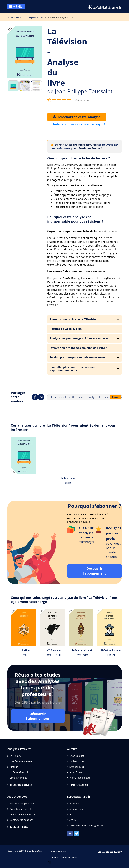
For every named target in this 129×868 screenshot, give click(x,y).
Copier (116, 397)
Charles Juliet (77, 756)
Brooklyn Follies (18, 778)
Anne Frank (76, 772)
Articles (74, 820)
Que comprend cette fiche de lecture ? (79, 158)
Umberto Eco (77, 761)
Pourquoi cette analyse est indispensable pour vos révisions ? (75, 219)
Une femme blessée (21, 761)
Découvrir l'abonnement (94, 571)
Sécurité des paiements (23, 804)
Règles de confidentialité (23, 814)
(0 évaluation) (83, 100)
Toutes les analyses (21, 785)
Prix (71, 814)
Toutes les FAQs (19, 827)
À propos (74, 804)
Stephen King (77, 767)
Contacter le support (21, 820)
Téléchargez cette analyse (77, 117)
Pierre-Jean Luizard (80, 778)
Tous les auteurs (79, 785)
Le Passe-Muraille (20, 772)
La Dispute (16, 756)
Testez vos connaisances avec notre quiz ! (79, 124)
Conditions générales (22, 809)
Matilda (14, 767)
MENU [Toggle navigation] (16, 7)
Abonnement (77, 809)
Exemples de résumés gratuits (86, 825)
